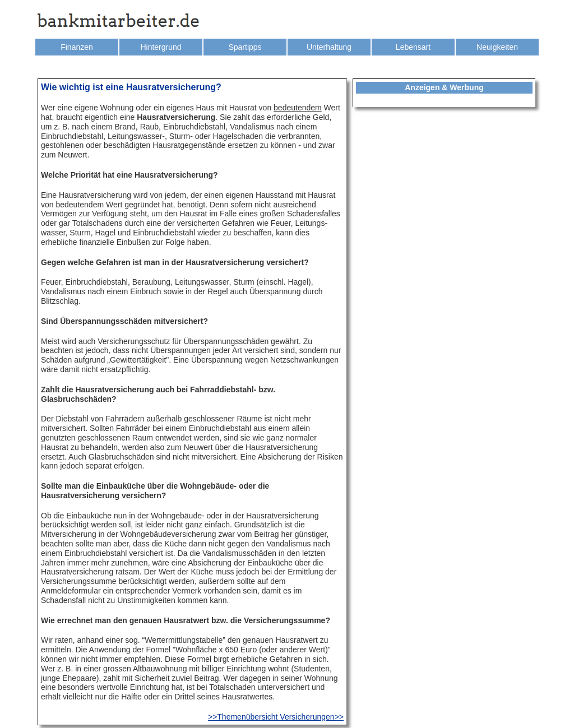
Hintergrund (161, 47)
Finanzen (77, 47)
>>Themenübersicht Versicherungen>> (276, 717)
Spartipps (245, 47)
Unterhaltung (329, 47)
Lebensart (413, 47)
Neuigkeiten (497, 47)
